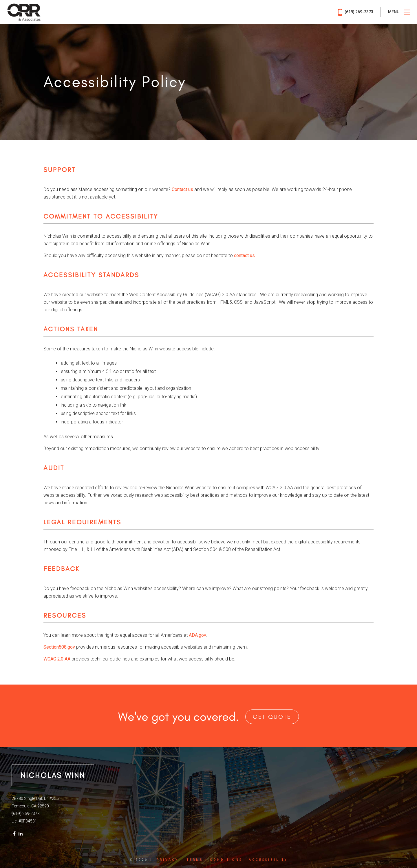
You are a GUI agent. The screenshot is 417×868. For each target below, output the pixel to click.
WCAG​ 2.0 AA (57, 659)
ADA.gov (197, 635)
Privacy (168, 860)
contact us (244, 255)
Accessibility (268, 860)
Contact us (182, 189)
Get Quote (272, 717)
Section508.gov (59, 647)
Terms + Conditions (215, 860)
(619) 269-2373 (356, 12)
